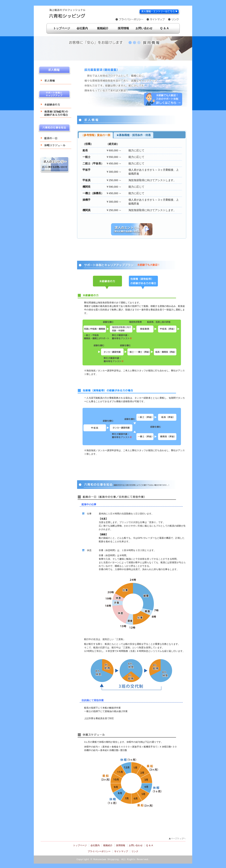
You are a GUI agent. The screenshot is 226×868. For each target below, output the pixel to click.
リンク (135, 851)
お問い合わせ (144, 28)
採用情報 (123, 28)
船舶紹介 (103, 28)
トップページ (62, 28)
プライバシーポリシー (99, 851)
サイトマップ (121, 851)
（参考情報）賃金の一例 (96, 135)
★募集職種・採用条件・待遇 (134, 135)
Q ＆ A (164, 28)
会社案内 (82, 28)
